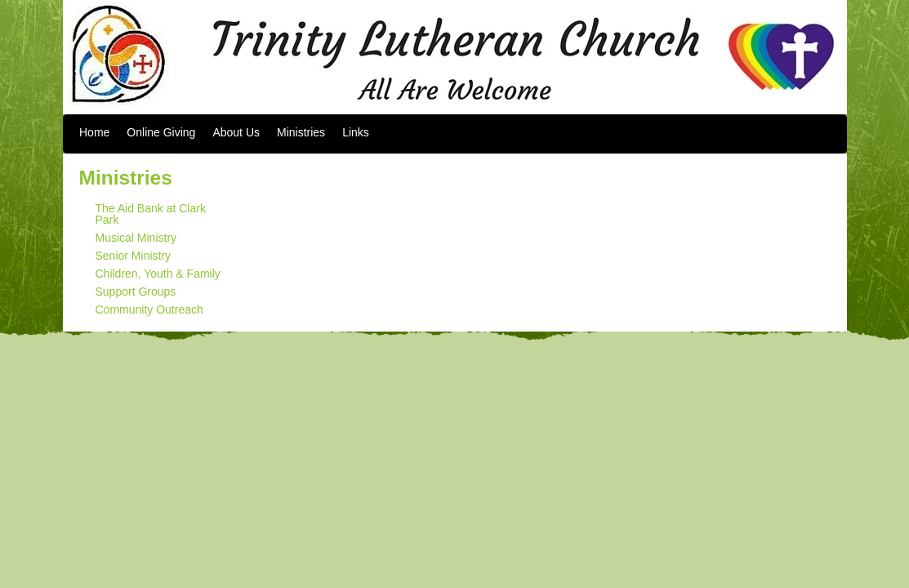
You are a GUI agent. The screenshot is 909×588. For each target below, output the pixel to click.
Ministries (301, 132)
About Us (236, 132)
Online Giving (161, 132)
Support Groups (136, 292)
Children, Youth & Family (158, 274)
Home (94, 132)
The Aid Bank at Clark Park (151, 214)
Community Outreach (149, 310)
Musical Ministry (136, 238)
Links (356, 132)
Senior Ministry (134, 256)
